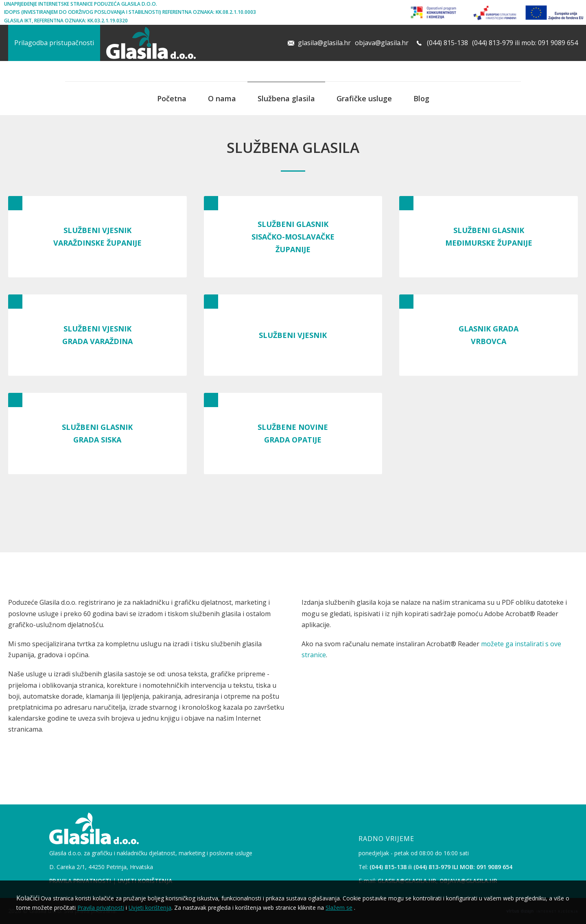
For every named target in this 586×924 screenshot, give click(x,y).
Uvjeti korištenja (150, 908)
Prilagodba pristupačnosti (54, 43)
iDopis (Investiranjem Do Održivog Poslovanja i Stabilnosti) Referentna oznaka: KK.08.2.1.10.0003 (130, 12)
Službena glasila (286, 98)
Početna (172, 98)
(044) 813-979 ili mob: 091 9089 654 (525, 43)
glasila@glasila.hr (324, 43)
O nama (222, 98)
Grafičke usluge (364, 98)
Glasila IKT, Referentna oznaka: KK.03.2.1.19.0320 (66, 21)
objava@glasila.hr (382, 43)
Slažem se (339, 908)
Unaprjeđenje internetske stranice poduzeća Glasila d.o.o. (81, 4)
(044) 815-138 (447, 43)
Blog (421, 98)
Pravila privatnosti (101, 908)
